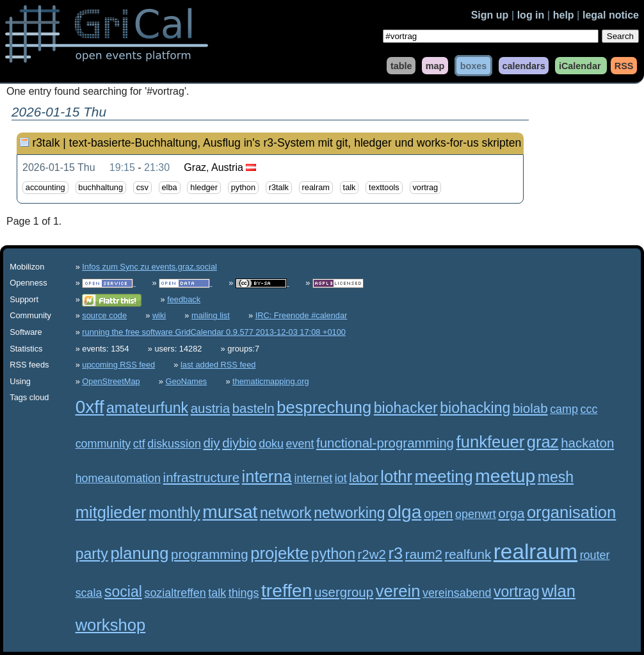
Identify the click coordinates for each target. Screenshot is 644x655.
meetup (505, 476)
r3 (395, 553)
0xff (90, 407)
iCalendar (580, 65)
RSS (624, 65)
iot (341, 478)
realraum (535, 552)
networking (349, 513)
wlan (559, 591)
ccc (589, 409)
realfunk (468, 554)
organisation (571, 512)
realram (316, 188)
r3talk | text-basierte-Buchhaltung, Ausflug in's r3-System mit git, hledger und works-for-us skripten (277, 143)
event (300, 444)
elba (170, 188)
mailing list (211, 315)
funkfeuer (491, 442)
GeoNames (187, 381)
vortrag (425, 188)
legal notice (611, 15)
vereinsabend (457, 593)
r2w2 (372, 554)
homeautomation (118, 478)
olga (404, 512)
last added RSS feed (218, 365)
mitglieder (111, 512)
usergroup (344, 592)
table (401, 65)
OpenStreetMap (111, 381)
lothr (396, 476)
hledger (204, 188)
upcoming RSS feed (118, 365)
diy (211, 443)
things (244, 593)
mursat (230, 512)
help (564, 15)
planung (139, 553)
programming (210, 554)
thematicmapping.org (271, 381)
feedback (184, 299)
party (92, 554)
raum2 (424, 554)
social (123, 592)
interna (267, 476)
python (243, 188)
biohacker (406, 408)
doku (271, 444)
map (435, 65)
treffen (286, 591)
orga (511, 513)
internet (313, 478)
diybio (239, 443)
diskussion (174, 444)
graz (543, 442)
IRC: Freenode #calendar (302, 315)
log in (531, 15)
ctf (139, 444)
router (595, 555)
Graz (195, 167)
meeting (444, 476)
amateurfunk (147, 408)
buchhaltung (101, 188)
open (439, 513)
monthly (174, 513)
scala (89, 593)
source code (104, 315)
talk (350, 188)
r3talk (279, 188)
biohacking (475, 408)
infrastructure (201, 477)
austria (210, 408)
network (286, 513)
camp (564, 409)
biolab (530, 408)
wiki (159, 315)
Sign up (490, 15)
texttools (384, 188)
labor (364, 477)
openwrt (476, 514)
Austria (227, 167)
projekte (279, 553)
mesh (556, 477)
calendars (523, 65)
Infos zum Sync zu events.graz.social (149, 267)
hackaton (587, 443)
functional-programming (385, 443)
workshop (111, 625)
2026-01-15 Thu (59, 167)
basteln (254, 408)
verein (398, 591)
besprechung (324, 407)
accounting (45, 188)
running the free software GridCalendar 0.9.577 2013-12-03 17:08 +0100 (214, 332)
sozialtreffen (175, 593)
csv (142, 188)
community (103, 444)
